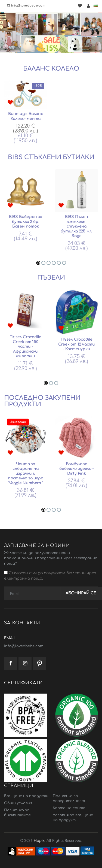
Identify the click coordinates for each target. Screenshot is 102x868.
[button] (38, 263)
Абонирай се (81, 593)
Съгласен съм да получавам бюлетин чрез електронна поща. (50, 576)
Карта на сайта (69, 808)
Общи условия (18, 803)
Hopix (39, 841)
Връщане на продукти (26, 796)
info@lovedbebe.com (26, 6)
